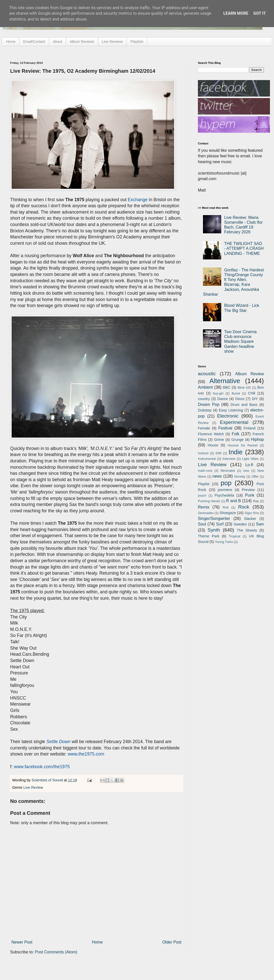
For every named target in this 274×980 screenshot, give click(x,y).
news (217, 476)
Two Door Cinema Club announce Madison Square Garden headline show (240, 342)
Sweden (240, 524)
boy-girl (218, 393)
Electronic (228, 416)
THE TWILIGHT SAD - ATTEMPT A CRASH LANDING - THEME (244, 248)
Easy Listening (231, 410)
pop (226, 483)
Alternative (225, 381)
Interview (229, 459)
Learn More (236, 13)
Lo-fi (249, 465)
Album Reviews (82, 42)
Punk (250, 495)
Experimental (234, 422)
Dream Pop (209, 404)
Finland (250, 428)
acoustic (207, 374)
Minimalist (228, 471)
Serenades (206, 513)
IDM (218, 453)
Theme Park (209, 536)
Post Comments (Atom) (56, 952)
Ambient (205, 387)
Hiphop (257, 439)
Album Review (250, 374)
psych (202, 495)
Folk (235, 434)
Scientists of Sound (48, 780)
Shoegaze (228, 513)
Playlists (137, 42)
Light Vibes (250, 459)
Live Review (33, 787)
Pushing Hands (209, 501)
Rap (256, 501)
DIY (255, 399)
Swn (260, 524)
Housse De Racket (243, 445)
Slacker (250, 519)
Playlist (204, 484)
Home (11, 42)
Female (204, 428)
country (204, 399)
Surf (220, 524)
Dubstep (205, 410)
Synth (214, 530)
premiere (225, 490)
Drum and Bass (244, 405)
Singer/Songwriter (214, 519)
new (246, 471)
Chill (252, 393)
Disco (240, 399)
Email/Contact (34, 42)
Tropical (235, 536)
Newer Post (22, 942)
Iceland (203, 453)
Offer (255, 476)
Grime (219, 440)
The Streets (247, 530)
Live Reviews (112, 42)
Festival (225, 428)
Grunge (237, 440)
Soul (202, 524)
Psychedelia (224, 495)
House (213, 445)
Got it (259, 13)
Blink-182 (244, 388)
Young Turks (224, 542)
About (58, 42)
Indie (236, 452)
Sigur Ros (252, 513)
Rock (244, 507)
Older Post (172, 942)
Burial (236, 393)
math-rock (205, 471)
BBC (227, 387)
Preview (248, 490)
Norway (240, 476)
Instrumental (207, 459)
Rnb (226, 507)
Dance (222, 399)
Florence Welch (211, 434)
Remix (204, 507)
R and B (234, 501)
